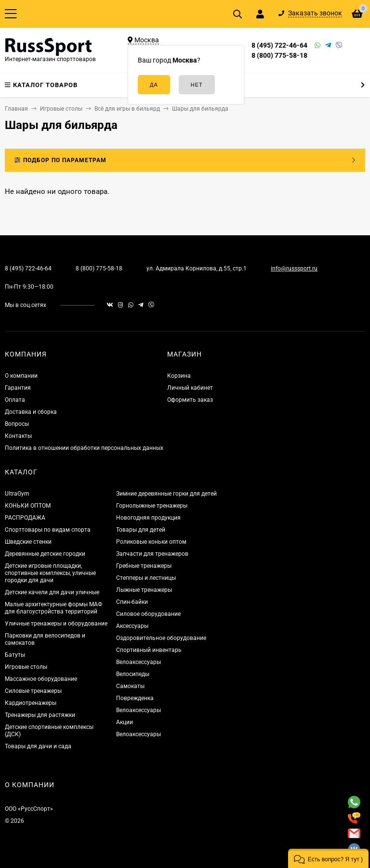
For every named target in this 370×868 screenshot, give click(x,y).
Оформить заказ (190, 400)
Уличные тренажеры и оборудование (56, 624)
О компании (21, 376)
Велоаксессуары (139, 662)
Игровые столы (26, 667)
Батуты (15, 655)
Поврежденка (135, 698)
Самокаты (130, 686)
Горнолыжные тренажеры (152, 506)
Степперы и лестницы (146, 578)
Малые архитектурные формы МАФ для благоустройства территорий (53, 608)
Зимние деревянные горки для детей (166, 494)
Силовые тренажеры (33, 691)
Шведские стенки (28, 542)
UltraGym (17, 494)
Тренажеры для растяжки (40, 715)
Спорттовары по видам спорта (48, 530)
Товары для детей (141, 530)
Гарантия (18, 388)
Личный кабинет (190, 388)
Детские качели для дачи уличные (52, 592)
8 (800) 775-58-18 (279, 55)
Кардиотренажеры (31, 703)
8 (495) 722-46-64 (279, 45)
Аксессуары (132, 626)
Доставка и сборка (31, 412)
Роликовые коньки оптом (151, 542)
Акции (125, 722)
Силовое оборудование (148, 614)
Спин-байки (132, 602)
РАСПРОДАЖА (25, 518)
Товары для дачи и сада (38, 746)
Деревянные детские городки (45, 554)
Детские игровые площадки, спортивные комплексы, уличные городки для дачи (50, 573)
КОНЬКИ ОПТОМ (28, 506)
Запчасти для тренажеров (152, 554)
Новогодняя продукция (148, 518)
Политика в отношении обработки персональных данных (84, 448)
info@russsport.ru (294, 268)
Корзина (179, 376)
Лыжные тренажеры (144, 590)
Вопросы (17, 424)
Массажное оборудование (41, 679)
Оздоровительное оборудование (161, 638)
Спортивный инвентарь (149, 650)
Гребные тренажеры (144, 566)
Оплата (15, 400)
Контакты (18, 436)
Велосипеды (133, 674)
